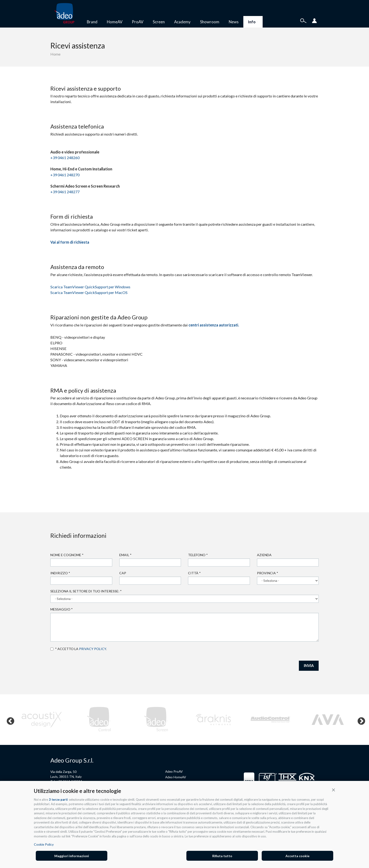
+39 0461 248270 (65, 175)
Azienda (264, 555)
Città (194, 573)
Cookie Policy (44, 844)
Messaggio (62, 609)
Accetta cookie (297, 856)
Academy (182, 22)
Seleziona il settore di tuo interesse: (86, 591)
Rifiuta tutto (222, 856)
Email (125, 555)
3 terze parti (58, 800)
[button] (333, 790)
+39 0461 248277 (65, 192)
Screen (159, 22)
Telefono (198, 555)
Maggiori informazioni (72, 856)
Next (359, 719)
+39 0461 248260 (65, 158)
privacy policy (93, 649)
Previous (8, 719)
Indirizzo (60, 573)
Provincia (268, 573)
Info (253, 22)
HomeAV (115, 22)
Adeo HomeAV (176, 777)
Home (55, 54)
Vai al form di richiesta (70, 242)
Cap (123, 573)
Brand (92, 22)
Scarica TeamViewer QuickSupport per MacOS (89, 292)
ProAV (138, 22)
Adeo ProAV (174, 771)
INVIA (309, 665)
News (234, 22)
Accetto (52, 649)
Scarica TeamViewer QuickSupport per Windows (90, 287)
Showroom (210, 22)
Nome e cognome (67, 555)
